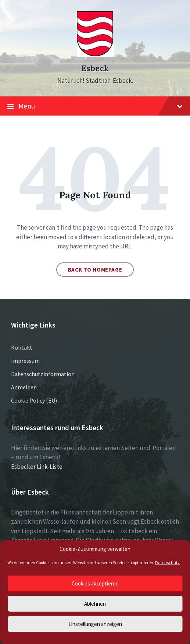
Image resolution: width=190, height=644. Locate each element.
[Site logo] (95, 55)
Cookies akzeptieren (95, 583)
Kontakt (22, 347)
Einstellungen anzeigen (95, 624)
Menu (95, 106)
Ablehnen (95, 604)
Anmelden (24, 387)
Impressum (25, 361)
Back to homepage (95, 270)
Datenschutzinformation (43, 374)
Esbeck (95, 68)
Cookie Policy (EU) (34, 400)
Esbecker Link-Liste (37, 467)
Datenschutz (167, 562)
